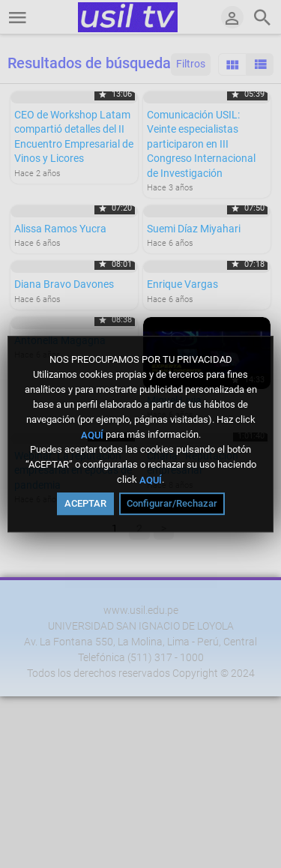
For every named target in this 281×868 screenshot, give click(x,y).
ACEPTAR (85, 503)
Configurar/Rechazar (172, 503)
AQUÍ (92, 434)
